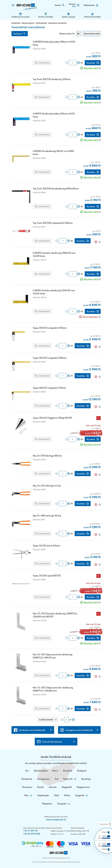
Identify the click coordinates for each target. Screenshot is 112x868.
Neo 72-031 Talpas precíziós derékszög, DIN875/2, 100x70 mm (53, 656)
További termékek (46, 720)
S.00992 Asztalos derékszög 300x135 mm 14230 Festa (54, 254)
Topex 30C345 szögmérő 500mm (50, 358)
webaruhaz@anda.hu (56, 819)
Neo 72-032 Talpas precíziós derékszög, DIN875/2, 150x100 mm (53, 689)
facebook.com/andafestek (32, 730)
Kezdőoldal (16, 23)
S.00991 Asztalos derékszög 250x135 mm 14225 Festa (54, 292)
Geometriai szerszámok (57, 23)
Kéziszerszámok (28, 23)
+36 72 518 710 (30, 831)
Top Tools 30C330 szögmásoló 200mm (53, 223)
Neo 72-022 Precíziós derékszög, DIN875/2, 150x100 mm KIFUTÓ (55, 615)
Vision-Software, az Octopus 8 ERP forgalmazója (63, 862)
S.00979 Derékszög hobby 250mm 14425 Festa (54, 115)
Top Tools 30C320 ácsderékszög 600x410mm (56, 188)
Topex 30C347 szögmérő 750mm (49, 388)
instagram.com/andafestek (79, 730)
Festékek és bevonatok (20, 17)
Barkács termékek (46, 17)
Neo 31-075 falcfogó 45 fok (47, 486)
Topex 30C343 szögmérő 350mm (50, 328)
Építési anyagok (69, 17)
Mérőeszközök (41, 23)
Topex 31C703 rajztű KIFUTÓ (47, 576)
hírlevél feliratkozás (52, 742)
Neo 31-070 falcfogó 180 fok (47, 456)
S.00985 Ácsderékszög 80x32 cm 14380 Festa (53, 153)
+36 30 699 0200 (32, 834)
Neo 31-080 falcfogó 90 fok (47, 516)
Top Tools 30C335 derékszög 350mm (52, 79)
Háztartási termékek (92, 17)
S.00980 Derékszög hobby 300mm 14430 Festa (54, 43)
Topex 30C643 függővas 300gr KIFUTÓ (52, 418)
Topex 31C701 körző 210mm (47, 546)
